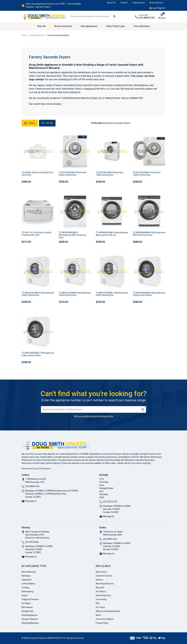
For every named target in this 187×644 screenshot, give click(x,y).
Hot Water (26, 603)
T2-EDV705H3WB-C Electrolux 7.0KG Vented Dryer (147, 174)
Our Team (100, 607)
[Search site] (115, 16)
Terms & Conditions (105, 619)
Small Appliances (30, 615)
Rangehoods (27, 611)
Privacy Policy (102, 623)
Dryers (25, 595)
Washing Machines (30, 623)
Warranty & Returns (105, 584)
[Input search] (90, 16)
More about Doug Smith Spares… (37, 469)
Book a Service (156, 3)
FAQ (98, 603)
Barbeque (26, 576)
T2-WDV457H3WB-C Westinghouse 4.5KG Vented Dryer (112, 294)
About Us (111, 3)
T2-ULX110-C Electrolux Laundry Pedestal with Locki (37, 234)
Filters (30, 123)
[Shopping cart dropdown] (162, 16)
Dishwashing (27, 591)
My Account (101, 572)
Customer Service (104, 576)
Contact (124, 3)
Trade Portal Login (115, 26)
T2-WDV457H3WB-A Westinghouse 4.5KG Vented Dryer (38, 294)
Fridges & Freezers (30, 599)
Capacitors (27, 580)
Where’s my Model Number (108, 611)
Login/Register (157, 8)
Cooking (25, 588)
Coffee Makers (29, 584)
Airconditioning (29, 572)
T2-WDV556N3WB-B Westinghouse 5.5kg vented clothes (149, 294)
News (98, 615)
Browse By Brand (63, 26)
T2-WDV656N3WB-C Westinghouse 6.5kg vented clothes (38, 354)
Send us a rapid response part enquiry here (93, 416)
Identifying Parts (103, 595)
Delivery (99, 580)
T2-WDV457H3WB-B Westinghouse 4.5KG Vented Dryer (75, 294)
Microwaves (27, 607)
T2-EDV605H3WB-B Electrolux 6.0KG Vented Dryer (73, 174)
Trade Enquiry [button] (138, 3)
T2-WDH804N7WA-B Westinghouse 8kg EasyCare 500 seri (112, 234)
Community (101, 599)
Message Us (31, 501)
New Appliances (89, 26)
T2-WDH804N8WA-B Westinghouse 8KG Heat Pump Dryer (149, 234)
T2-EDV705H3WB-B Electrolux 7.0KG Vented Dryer (109, 174)
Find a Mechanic (142, 26)
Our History (101, 591)
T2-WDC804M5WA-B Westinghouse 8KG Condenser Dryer (73, 235)
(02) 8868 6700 (147, 18)
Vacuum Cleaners (30, 619)
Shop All (41, 26)
